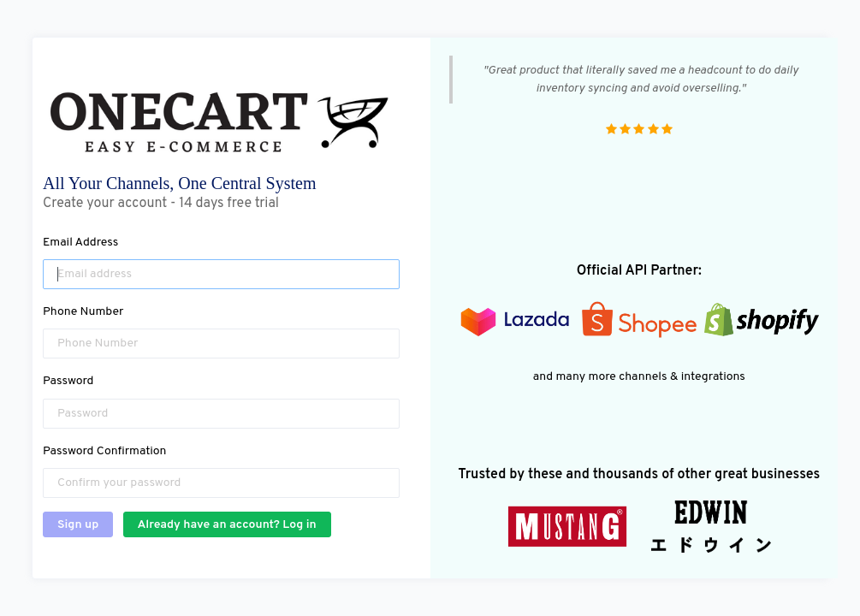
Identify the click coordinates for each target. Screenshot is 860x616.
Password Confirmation (104, 451)
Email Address (80, 243)
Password (68, 381)
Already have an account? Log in (227, 525)
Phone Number (83, 312)
